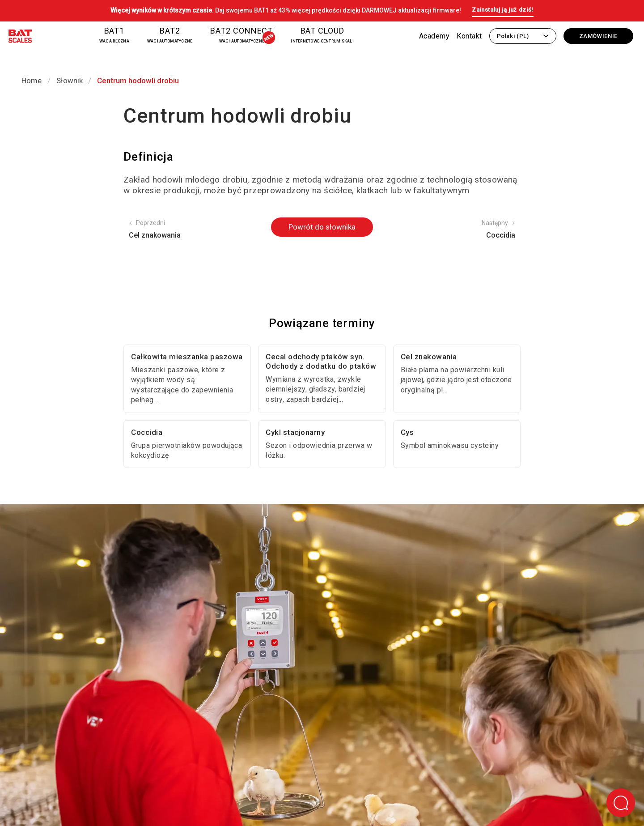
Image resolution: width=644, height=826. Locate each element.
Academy (434, 36)
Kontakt (469, 36)
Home (32, 81)
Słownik (70, 81)
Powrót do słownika (322, 227)
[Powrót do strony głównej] (20, 38)
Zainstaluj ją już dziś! (503, 10)
